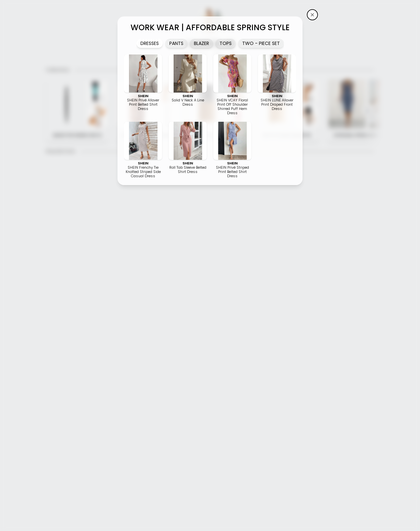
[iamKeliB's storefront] (312, 15)
